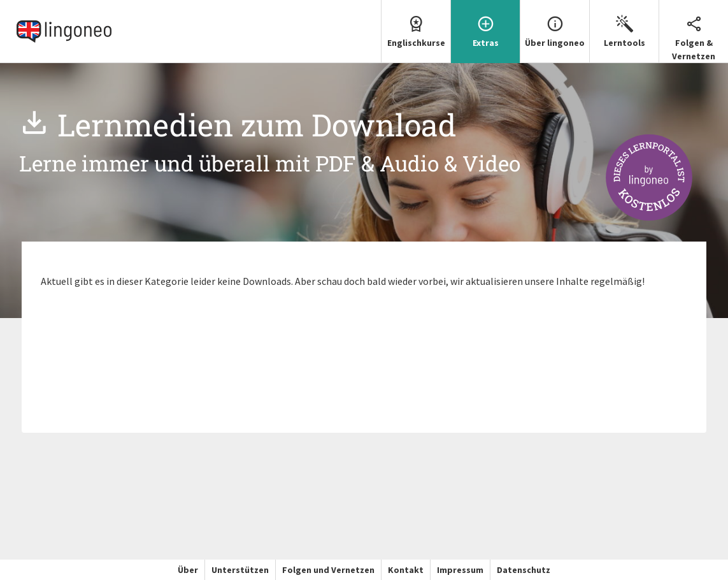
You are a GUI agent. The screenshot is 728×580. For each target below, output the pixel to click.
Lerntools (624, 24)
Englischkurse (416, 24)
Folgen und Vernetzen (328, 570)
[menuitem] (416, 32)
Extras (485, 24)
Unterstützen (240, 570)
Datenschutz (524, 570)
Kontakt (406, 570)
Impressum (460, 570)
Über (188, 570)
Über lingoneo (555, 24)
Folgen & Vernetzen (694, 31)
